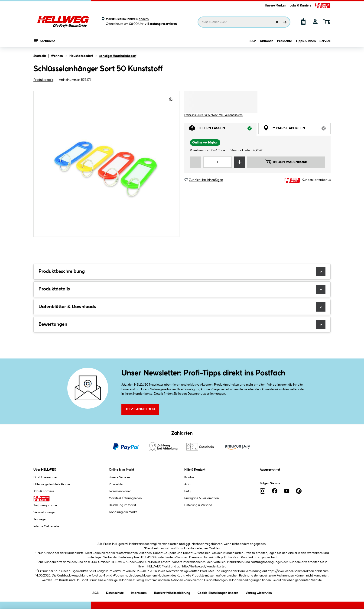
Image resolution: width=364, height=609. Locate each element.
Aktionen (266, 41)
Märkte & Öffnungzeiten (125, 498)
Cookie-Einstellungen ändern (218, 592)
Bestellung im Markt (122, 505)
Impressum (139, 592)
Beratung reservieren (161, 24)
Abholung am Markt (123, 512)
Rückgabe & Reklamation (202, 498)
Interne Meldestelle (46, 526)
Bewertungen (182, 325)
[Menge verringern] (195, 162)
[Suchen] (285, 22)
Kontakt (190, 477)
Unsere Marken (276, 6)
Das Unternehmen (46, 477)
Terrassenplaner (120, 491)
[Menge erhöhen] (240, 162)
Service (325, 41)
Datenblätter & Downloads (182, 307)
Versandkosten (168, 544)
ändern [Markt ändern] (144, 19)
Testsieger (40, 519)
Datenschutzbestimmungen (206, 394)
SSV (253, 41)
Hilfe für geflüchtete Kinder (52, 484)
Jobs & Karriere (301, 6)
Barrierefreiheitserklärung (172, 592)
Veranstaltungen (45, 512)
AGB (187, 484)
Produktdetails (43, 80)
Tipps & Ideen (306, 41)
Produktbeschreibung (182, 272)
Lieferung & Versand (198, 505)
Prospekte (284, 41)
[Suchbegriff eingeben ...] (244, 22)
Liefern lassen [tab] (223, 129)
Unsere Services (119, 477)
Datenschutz (115, 592)
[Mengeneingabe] (218, 162)
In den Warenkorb (286, 162)
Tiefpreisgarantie (45, 505)
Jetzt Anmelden (140, 409)
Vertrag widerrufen (259, 593)
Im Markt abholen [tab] (297, 129)
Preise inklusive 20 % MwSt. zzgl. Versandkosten (213, 115)
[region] (107, 164)
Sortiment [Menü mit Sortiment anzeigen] (44, 41)
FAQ (187, 491)
